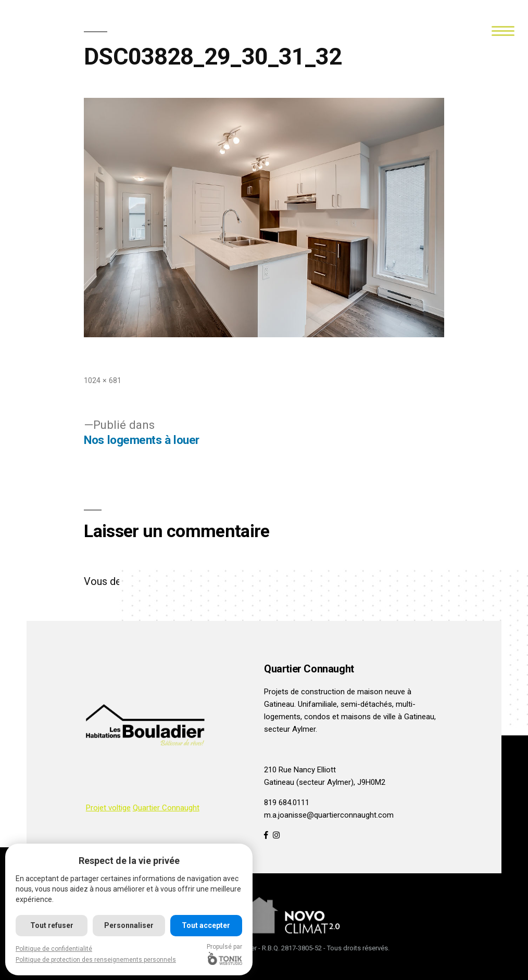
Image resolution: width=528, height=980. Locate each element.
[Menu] (503, 30)
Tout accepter (206, 925)
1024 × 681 (103, 380)
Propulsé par (224, 954)
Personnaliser (129, 925)
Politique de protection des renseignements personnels (96, 960)
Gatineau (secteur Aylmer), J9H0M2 (325, 782)
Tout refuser (52, 925)
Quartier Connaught (166, 808)
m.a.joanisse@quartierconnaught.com (329, 815)
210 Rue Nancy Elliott (300, 770)
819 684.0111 (287, 803)
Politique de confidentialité (54, 949)
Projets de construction (304, 692)
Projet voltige (108, 808)
